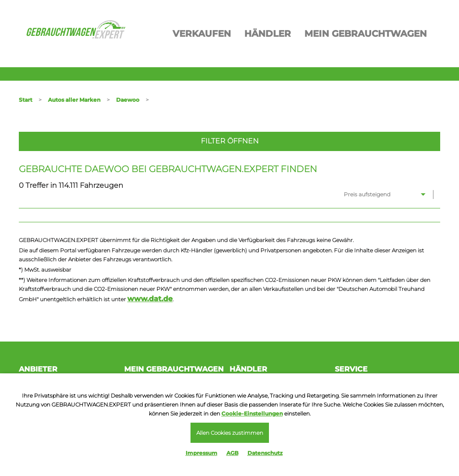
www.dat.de (150, 299)
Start (26, 100)
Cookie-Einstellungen (252, 413)
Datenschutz (265, 453)
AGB (232, 453)
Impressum (201, 453)
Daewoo (128, 100)
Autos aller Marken (74, 100)
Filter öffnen (230, 141)
